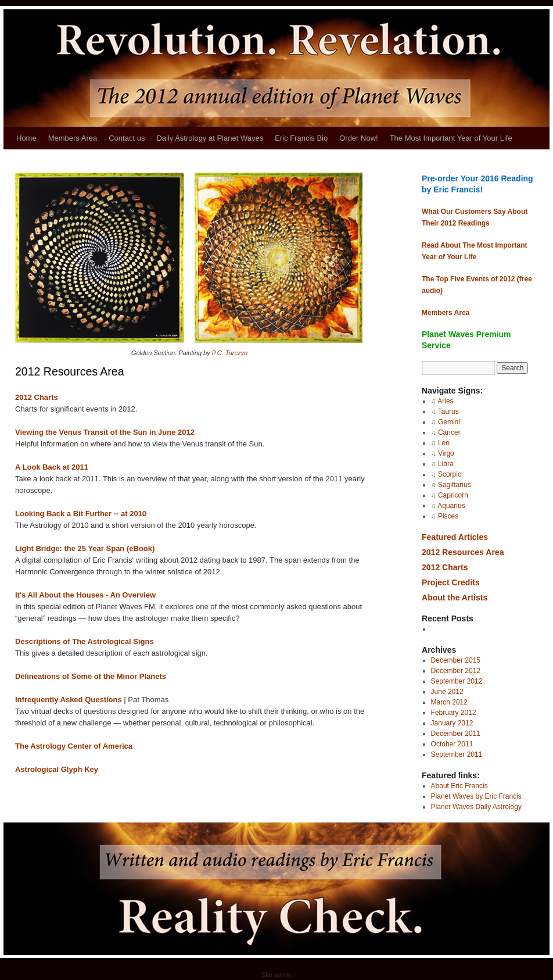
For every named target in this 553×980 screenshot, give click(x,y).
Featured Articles (455, 537)
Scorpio (450, 474)
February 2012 (454, 713)
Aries (445, 401)
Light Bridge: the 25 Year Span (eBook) (85, 548)
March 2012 (449, 702)
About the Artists (455, 598)
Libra (446, 464)
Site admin (276, 975)
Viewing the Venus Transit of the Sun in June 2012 (105, 432)
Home (26, 138)
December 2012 (456, 671)
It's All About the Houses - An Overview (85, 595)
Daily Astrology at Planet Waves (210, 138)
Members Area (73, 138)
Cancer (449, 432)
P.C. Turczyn (230, 353)
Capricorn (453, 495)
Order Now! (358, 138)
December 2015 (456, 660)
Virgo (446, 453)
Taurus (448, 412)
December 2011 (456, 734)
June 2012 (447, 692)
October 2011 (452, 744)
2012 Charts (37, 397)
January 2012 (452, 723)
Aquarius (451, 506)
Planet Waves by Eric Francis (476, 796)
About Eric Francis (459, 786)
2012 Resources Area (463, 552)
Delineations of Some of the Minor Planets (91, 676)
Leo (444, 443)
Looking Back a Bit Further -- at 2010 (81, 514)
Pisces (448, 516)
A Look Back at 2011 (52, 467)
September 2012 (457, 681)
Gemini (449, 422)
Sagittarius (455, 485)
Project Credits (451, 582)
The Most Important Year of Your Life (451, 138)
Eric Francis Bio (301, 138)
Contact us (127, 138)
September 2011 (457, 754)
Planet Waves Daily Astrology (476, 807)
